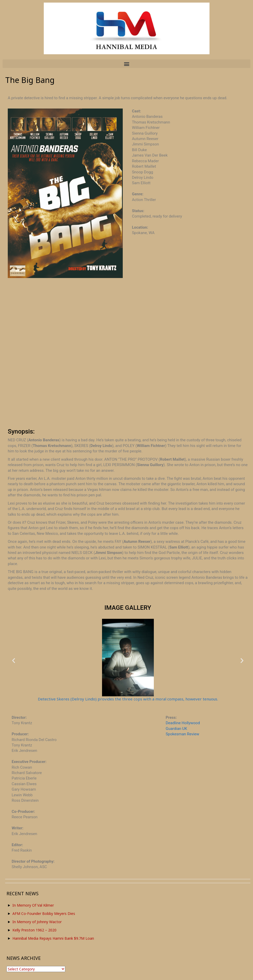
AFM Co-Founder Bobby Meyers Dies (44, 913)
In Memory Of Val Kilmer (33, 905)
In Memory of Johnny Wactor (37, 922)
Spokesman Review (183, 734)
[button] (126, 64)
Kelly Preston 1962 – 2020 (34, 930)
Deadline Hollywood (183, 723)
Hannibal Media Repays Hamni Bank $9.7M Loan (53, 938)
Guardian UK (176, 729)
